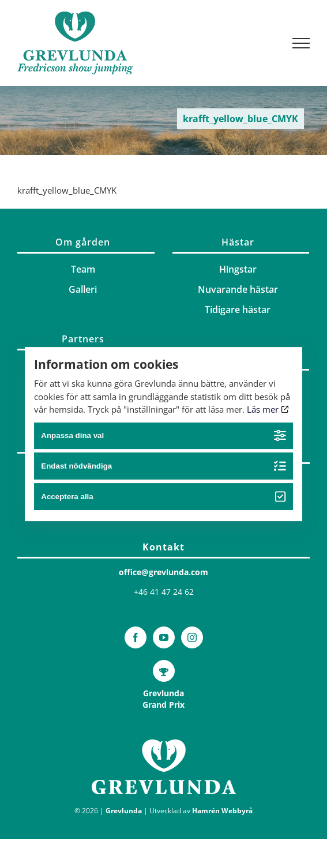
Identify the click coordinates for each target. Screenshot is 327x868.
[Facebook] (136, 637)
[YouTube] (164, 637)
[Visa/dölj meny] (301, 43)
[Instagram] (192, 637)
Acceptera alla (163, 497)
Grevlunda (124, 811)
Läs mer (268, 409)
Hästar (238, 242)
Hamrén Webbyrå (222, 811)
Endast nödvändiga (163, 466)
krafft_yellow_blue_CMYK (67, 190)
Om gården (83, 242)
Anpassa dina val (163, 436)
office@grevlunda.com (163, 572)
